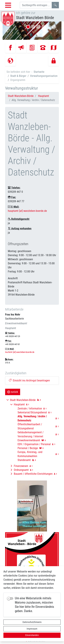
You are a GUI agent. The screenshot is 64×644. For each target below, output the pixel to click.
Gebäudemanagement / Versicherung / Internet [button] (31, 434)
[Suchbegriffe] (36, 5)
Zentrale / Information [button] (30, 409)
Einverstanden (32, 635)
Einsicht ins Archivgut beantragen (29, 380)
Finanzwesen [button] (21, 466)
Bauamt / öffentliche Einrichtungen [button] (33, 474)
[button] (7, 31)
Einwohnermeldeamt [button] (29, 440)
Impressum (32, 629)
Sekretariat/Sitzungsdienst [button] (32, 412)
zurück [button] (13, 392)
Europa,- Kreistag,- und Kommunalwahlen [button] (30, 454)
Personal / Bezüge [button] (28, 448)
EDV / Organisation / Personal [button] (34, 444)
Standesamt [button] (24, 460)
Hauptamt (44, 96)
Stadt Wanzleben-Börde (21, 96)
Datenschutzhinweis (32, 622)
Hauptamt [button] (19, 404)
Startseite (39, 72)
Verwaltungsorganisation (44, 76)
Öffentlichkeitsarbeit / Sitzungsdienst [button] (30, 426)
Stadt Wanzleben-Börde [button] (23, 400)
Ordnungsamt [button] (21, 470)
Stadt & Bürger (18, 76)
